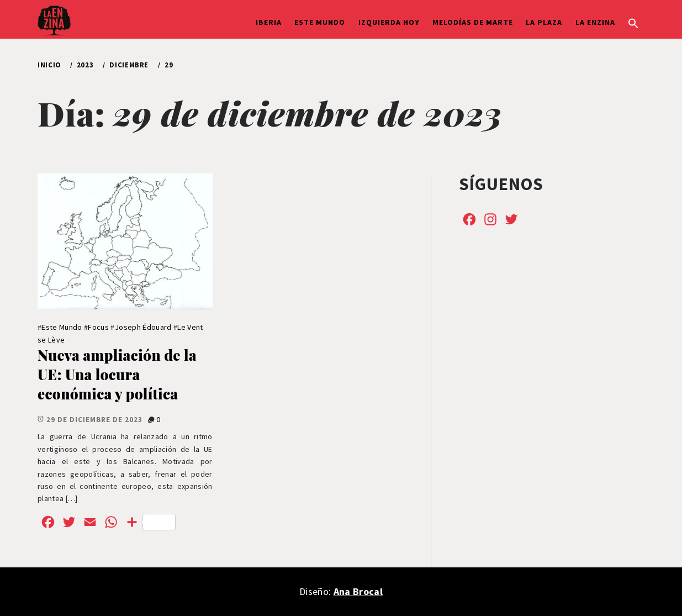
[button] (633, 22)
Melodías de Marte (473, 22)
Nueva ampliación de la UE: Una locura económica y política (117, 374)
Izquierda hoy (389, 22)
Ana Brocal (358, 591)
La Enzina (595, 22)
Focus (98, 327)
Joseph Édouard (143, 327)
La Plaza (544, 22)
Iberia (269, 22)
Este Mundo (320, 22)
